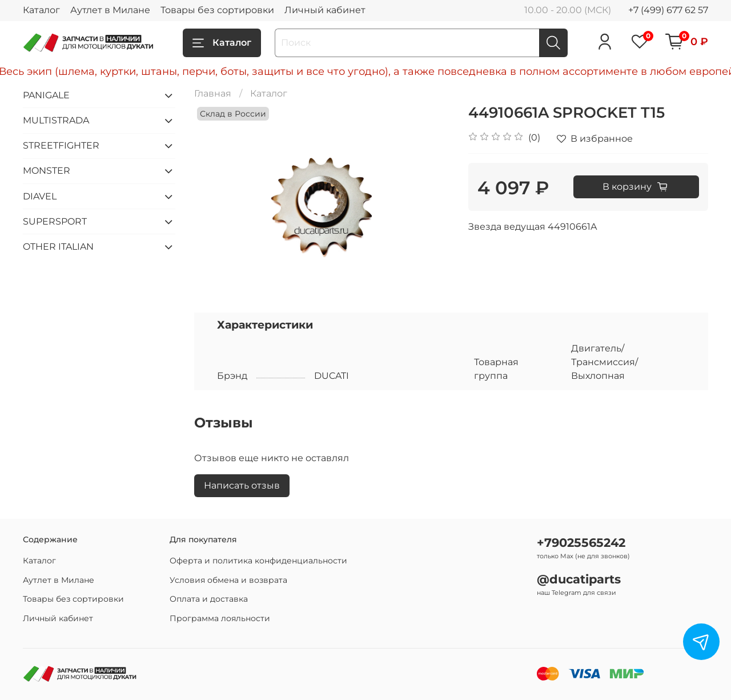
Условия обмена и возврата (228, 580)
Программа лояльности (220, 618)
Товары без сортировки (217, 10)
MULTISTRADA (56, 120)
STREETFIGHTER (61, 145)
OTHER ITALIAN (58, 247)
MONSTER (47, 171)
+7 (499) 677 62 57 (668, 10)
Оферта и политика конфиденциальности (258, 561)
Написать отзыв (242, 485)
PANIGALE (46, 95)
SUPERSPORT (55, 221)
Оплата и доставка (209, 599)
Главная (213, 93)
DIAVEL (40, 196)
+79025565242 (581, 543)
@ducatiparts (579, 579)
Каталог (41, 10)
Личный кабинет (325, 10)
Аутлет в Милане (110, 10)
